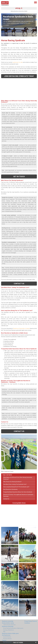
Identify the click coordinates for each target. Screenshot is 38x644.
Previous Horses (7, 639)
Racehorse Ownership (8, 626)
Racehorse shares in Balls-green (10, 633)
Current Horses (7, 637)
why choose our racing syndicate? (13, 482)
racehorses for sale (18, 62)
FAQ (4, 632)
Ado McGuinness (8, 642)
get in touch (19, 176)
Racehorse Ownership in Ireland (21, 329)
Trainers (4, 640)
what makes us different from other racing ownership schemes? (18, 478)
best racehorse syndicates (11, 489)
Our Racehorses (6, 635)
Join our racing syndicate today (19, 76)
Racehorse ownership (8, 621)
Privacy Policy (28, 621)
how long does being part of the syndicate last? (16, 487)
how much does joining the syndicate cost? (15, 484)
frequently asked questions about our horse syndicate (18, 492)
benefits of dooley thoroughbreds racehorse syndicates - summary (19, 495)
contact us (6, 499)
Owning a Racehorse (8, 630)
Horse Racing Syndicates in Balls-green (13, 628)
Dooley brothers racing (8, 623)
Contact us (19, 284)
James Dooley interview (9, 625)
